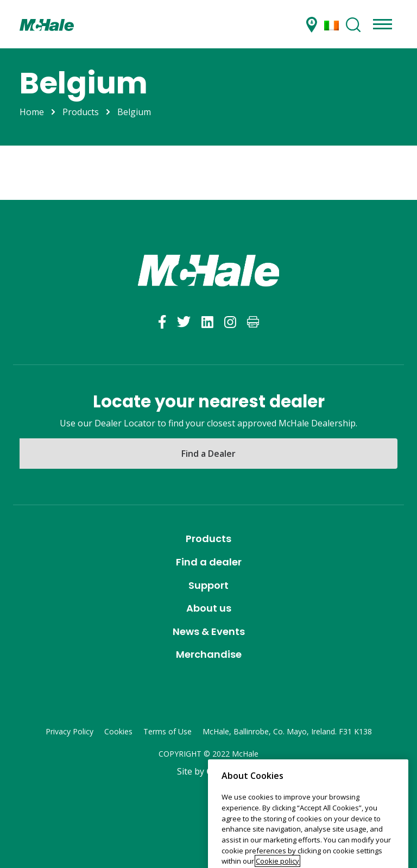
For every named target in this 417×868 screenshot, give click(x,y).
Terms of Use (168, 731)
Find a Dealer (208, 454)
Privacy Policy (69, 731)
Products (81, 112)
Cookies (118, 731)
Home (32, 112)
